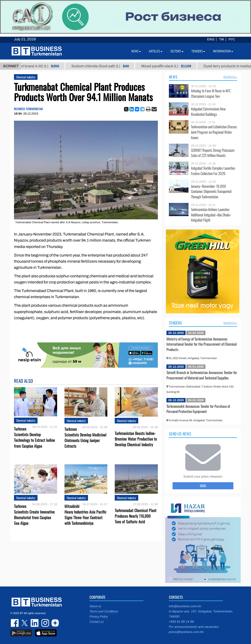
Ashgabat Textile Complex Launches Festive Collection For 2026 (213, 171)
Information (223, 51)
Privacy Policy (99, 617)
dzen (54, 623)
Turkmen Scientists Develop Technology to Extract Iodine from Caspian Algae (34, 438)
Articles (156, 51)
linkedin (35, 623)
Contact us (96, 622)
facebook (15, 623)
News (173, 77)
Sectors (177, 51)
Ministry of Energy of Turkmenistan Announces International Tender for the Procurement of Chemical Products (201, 344)
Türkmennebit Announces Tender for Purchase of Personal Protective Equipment (198, 409)
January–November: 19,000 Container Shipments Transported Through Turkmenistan (211, 192)
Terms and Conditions (104, 611)
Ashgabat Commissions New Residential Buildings (208, 111)
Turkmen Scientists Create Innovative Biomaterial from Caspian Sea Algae (34, 515)
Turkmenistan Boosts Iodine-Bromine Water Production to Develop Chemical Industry (136, 439)
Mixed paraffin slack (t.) (171, 66)
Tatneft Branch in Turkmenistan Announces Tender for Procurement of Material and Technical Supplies (202, 375)
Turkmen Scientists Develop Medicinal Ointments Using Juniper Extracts (85, 438)
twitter (25, 623)
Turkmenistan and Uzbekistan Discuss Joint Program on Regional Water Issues (214, 132)
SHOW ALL (230, 77)
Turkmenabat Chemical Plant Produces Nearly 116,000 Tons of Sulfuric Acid (136, 516)
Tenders (175, 323)
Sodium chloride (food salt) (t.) (105, 66)
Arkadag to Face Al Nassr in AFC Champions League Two (211, 93)
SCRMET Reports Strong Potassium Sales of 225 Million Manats (213, 153)
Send (203, 486)
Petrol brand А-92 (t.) (42, 66)
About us (95, 606)
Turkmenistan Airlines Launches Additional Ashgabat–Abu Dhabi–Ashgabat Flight (211, 215)
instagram (45, 623)
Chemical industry (26, 77)
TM (221, 39)
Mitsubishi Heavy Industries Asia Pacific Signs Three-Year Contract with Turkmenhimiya (85, 515)
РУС (232, 39)
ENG (211, 39)
